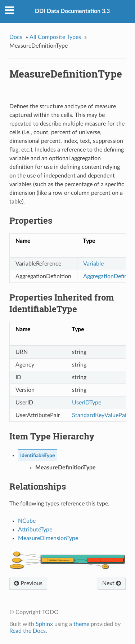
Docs (16, 37)
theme (81, 624)
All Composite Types (55, 37)
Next (112, 583)
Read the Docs (28, 631)
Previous (28, 583)
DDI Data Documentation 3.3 (72, 11)
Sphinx (44, 624)
